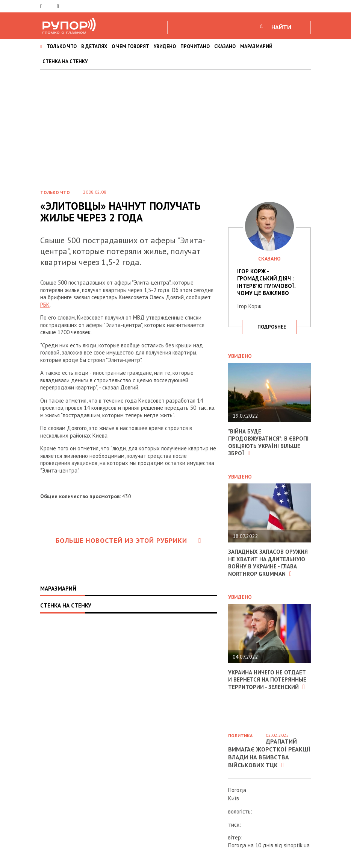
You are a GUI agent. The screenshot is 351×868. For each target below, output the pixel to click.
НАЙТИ (281, 27)
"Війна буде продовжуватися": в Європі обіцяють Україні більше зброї (268, 442)
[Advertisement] (175, 126)
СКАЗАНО (225, 46)
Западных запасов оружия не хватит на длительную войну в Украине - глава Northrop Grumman (268, 563)
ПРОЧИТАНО (195, 46)
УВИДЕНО (165, 46)
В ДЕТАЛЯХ (94, 46)
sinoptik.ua (297, 845)
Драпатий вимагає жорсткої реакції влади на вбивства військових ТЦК (269, 753)
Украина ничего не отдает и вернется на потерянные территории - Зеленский (267, 680)
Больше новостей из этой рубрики (129, 540)
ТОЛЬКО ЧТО (62, 46)
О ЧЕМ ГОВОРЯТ (130, 46)
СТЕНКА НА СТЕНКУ (65, 61)
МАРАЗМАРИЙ (256, 46)
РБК (45, 305)
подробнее (272, 327)
